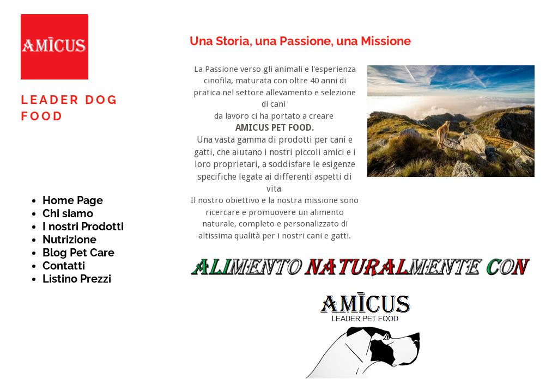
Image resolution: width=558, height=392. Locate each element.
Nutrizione (69, 240)
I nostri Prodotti (83, 226)
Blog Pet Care (78, 253)
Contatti (64, 266)
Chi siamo (68, 213)
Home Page (73, 200)
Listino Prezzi (77, 279)
